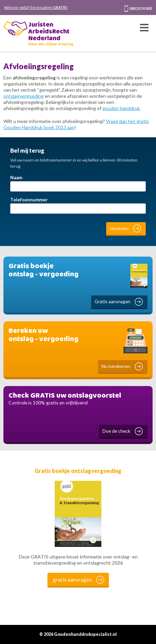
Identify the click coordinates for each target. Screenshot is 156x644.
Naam (16, 178)
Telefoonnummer (29, 200)
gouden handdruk (121, 108)
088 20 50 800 (141, 9)
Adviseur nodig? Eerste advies (36, 7)
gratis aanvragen (72, 580)
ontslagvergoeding (24, 96)
